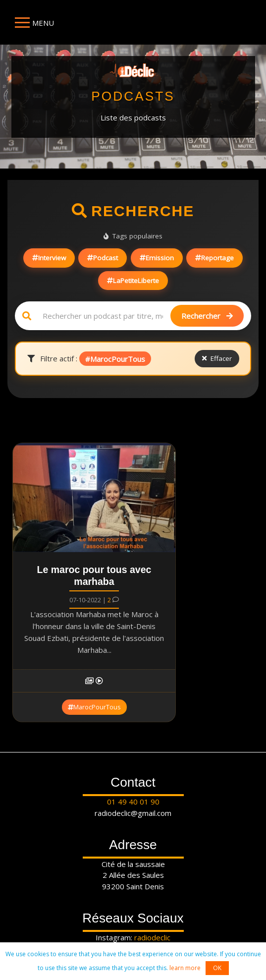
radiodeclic (152, 937)
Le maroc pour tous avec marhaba (94, 576)
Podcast (103, 258)
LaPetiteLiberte (133, 281)
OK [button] (217, 968)
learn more (185, 968)
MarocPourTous (94, 707)
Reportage (214, 258)
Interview (49, 258)
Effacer (217, 358)
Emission (157, 258)
